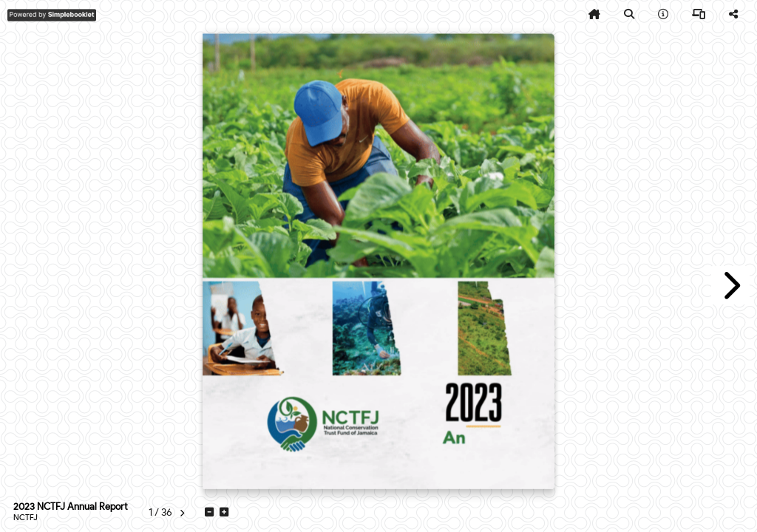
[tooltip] (594, 15)
